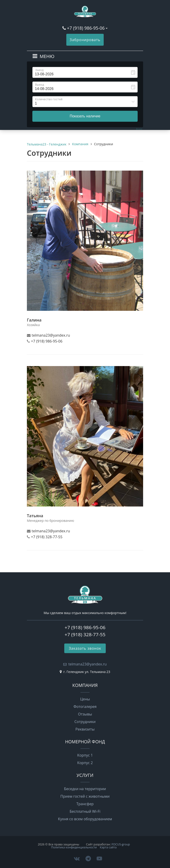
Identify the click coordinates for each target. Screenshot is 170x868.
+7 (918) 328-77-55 (85, 634)
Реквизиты (85, 729)
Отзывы (85, 714)
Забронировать (85, 40)
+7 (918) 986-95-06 (86, 28)
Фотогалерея (85, 707)
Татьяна (35, 516)
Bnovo (139, 129)
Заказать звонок (85, 648)
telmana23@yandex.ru (88, 664)
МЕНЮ (47, 56)
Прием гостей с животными (85, 796)
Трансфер (85, 804)
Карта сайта (108, 847)
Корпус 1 (85, 755)
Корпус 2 (85, 763)
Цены (85, 699)
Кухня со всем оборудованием (85, 819)
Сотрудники (85, 722)
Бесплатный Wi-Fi (85, 811)
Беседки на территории (85, 789)
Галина (34, 320)
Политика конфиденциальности (74, 847)
